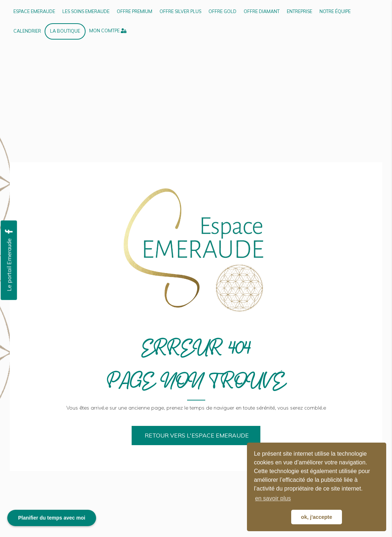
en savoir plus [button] (273, 498)
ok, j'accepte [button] (317, 517)
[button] (196, 436)
